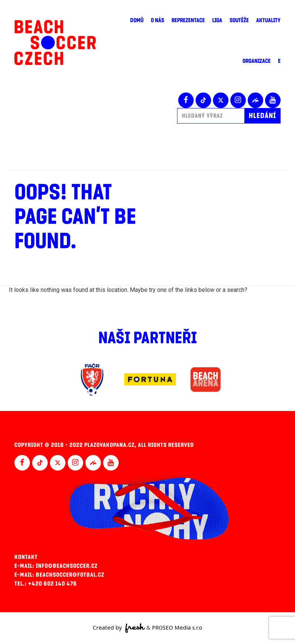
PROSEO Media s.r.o (177, 627)
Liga (217, 20)
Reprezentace (188, 20)
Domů (137, 20)
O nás (157, 20)
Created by (119, 628)
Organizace (257, 61)
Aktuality (268, 20)
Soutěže (239, 20)
